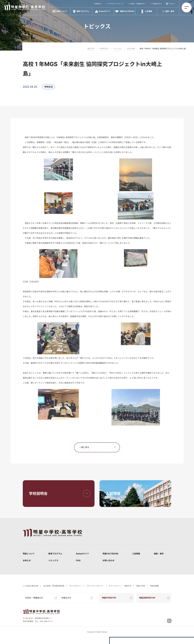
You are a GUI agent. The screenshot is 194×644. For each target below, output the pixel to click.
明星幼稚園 (154, 586)
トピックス (53, 560)
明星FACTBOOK (110, 554)
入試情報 (136, 554)
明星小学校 (141, 586)
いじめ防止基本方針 (31, 586)
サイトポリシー (75, 586)
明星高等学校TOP (147, 598)
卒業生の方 (66, 598)
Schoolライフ (82, 554)
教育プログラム (55, 554)
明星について (29, 554)
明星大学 (128, 586)
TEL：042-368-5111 (44, 621)
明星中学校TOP (109, 598)
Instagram (169, 621)
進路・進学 (159, 554)
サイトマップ (114, 586)
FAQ (78, 560)
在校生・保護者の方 (34, 598)
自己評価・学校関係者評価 (54, 586)
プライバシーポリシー (95, 586)
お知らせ (27, 560)
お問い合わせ (109, 560)
